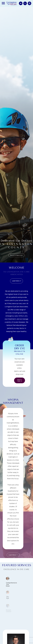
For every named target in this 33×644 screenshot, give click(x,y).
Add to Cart (19, 380)
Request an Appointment (16, 255)
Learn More (16, 283)
